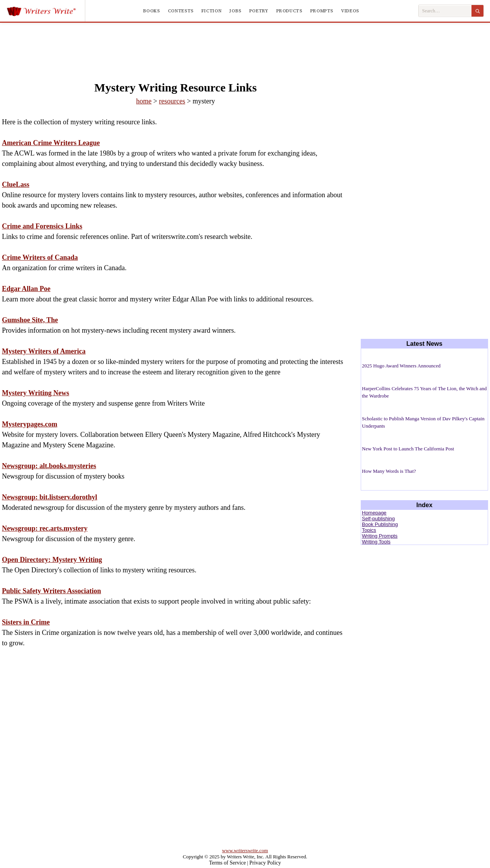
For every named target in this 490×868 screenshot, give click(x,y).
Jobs (235, 11)
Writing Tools (376, 542)
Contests (181, 11)
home (144, 101)
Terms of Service (227, 863)
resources (172, 101)
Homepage (374, 513)
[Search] (477, 11)
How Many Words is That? (389, 471)
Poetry (259, 11)
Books (152, 11)
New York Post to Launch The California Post (408, 449)
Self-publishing (378, 519)
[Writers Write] (46, 11)
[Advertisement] (245, 44)
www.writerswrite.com (245, 850)
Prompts (322, 11)
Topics (369, 530)
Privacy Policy (265, 863)
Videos (350, 11)
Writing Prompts (380, 536)
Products (289, 11)
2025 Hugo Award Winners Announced (401, 366)
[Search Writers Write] (445, 11)
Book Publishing (380, 524)
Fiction (211, 11)
